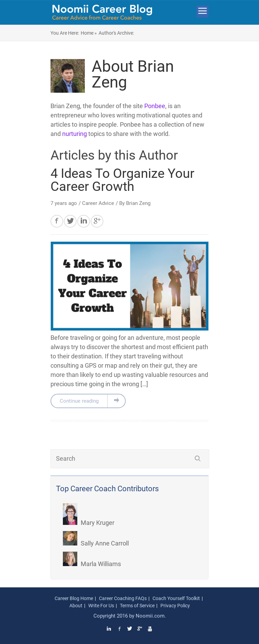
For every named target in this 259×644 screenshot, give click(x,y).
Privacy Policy (175, 606)
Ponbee (155, 106)
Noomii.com (150, 616)
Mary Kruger (89, 523)
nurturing (75, 134)
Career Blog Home (74, 598)
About (76, 606)
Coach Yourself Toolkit (176, 598)
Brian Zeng (138, 203)
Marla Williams (92, 564)
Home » (89, 33)
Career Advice (98, 203)
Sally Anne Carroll (96, 543)
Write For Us (101, 606)
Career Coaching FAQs (123, 598)
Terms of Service (137, 606)
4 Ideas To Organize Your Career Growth (122, 180)
